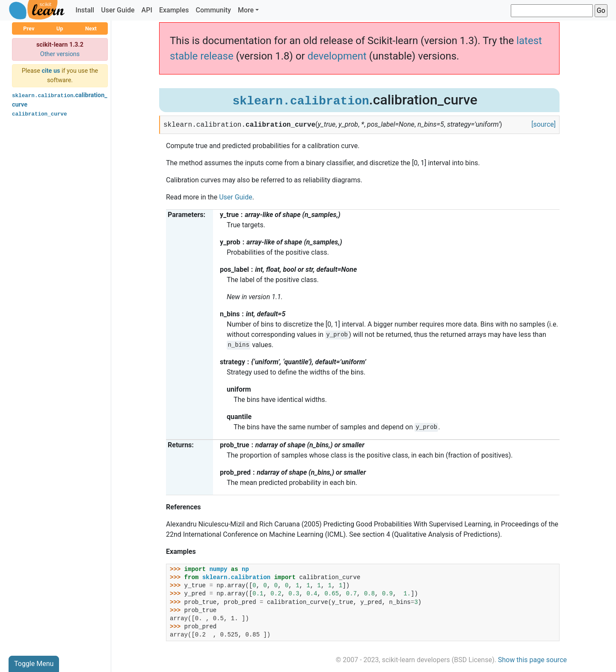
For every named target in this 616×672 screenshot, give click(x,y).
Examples (174, 10)
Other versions (60, 54)
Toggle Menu (34, 664)
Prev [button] (29, 28)
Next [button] (91, 28)
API (147, 10)
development (337, 56)
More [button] (246, 10)
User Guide (118, 10)
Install (85, 10)
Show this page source (532, 660)
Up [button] (60, 28)
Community (213, 10)
